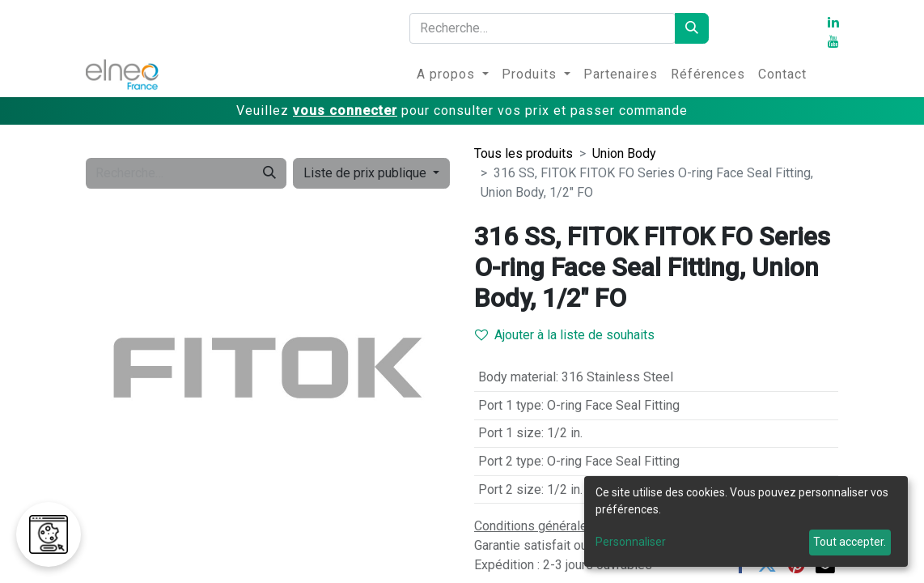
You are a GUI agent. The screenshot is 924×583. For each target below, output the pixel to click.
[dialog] (746, 521)
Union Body (624, 153)
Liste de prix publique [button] (367, 173)
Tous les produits (523, 153)
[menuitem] (453, 74)
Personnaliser (631, 542)
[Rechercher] (692, 28)
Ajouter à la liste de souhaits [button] (565, 335)
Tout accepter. (850, 542)
